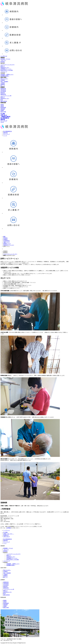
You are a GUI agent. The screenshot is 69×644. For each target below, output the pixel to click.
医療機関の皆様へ (5, 76)
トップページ (6, 530)
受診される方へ (4, 79)
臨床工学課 (3, 112)
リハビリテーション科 (6, 96)
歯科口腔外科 (4, 101)
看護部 (2, 105)
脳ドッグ (3, 86)
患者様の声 (6, 535)
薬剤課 (2, 106)
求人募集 (5, 532)
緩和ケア (3, 66)
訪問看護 (9, 528)
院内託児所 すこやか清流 (7, 70)
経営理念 (3, 62)
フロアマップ (4, 72)
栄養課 (2, 110)
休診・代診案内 (4, 82)
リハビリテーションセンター (8, 65)
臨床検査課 (3, 108)
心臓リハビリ (6, 242)
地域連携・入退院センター (7, 74)
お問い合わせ (6, 537)
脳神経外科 (3, 94)
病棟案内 (3, 84)
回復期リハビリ (7, 244)
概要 (4, 237)
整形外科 (3, 93)
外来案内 (3, 80)
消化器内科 (3, 90)
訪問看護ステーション (6, 69)
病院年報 (5, 133)
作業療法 (5, 239)
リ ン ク (5, 136)
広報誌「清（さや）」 (9, 534)
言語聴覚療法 (6, 241)
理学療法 (5, 238)
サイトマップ (6, 134)
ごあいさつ (3, 60)
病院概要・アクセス (5, 59)
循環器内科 (3, 89)
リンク (5, 543)
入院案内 (3, 83)
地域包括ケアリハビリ (9, 245)
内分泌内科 (3, 91)
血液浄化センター (5, 67)
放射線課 (3, 109)
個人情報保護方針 (8, 131)
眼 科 (2, 100)
